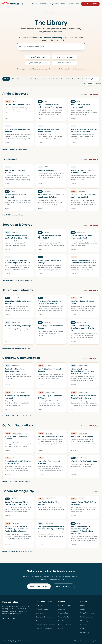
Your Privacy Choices (93, 641)
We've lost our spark (64, 63)
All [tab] (6, 79)
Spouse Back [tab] (78, 79)
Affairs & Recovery (43, 609)
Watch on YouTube (63, 586)
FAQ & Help (84, 621)
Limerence (40, 613)
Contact (83, 629)
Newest (91, 84)
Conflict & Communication (45, 625)
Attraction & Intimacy (44, 621)
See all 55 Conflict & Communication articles (19, 416)
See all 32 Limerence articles (14, 215)
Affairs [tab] (15, 79)
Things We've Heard (87, 613)
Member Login (85, 633)
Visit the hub (94, 94)
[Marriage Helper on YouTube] (4, 619)
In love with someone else (64, 57)
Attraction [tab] (53, 79)
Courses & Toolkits (65, 625)
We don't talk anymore (38, 57)
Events (61, 629)
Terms (82, 641)
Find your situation (40, 4)
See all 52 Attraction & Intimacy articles (18, 348)
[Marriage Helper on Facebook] (14, 619)
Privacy (76, 641)
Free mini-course (90, 4)
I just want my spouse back (38, 63)
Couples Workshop (65, 617)
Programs (54, 4)
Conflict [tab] (65, 79)
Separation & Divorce (44, 617)
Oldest (99, 84)
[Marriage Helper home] (14, 4)
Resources (74, 4)
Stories (83, 609)
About (64, 4)
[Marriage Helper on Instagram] (9, 619)
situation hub (42, 69)
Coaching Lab (63, 613)
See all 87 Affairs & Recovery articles (16, 150)
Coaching (62, 609)
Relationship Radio (87, 617)
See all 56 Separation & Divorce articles (17, 281)
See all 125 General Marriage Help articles (18, 551)
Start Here (40, 605)
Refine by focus (92, 79)
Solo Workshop (64, 621)
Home (48, 13)
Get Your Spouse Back (44, 629)
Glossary (83, 625)
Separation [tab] (40, 79)
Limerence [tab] (27, 79)
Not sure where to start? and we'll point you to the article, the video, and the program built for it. (51, 39)
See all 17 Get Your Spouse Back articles (17, 481)
